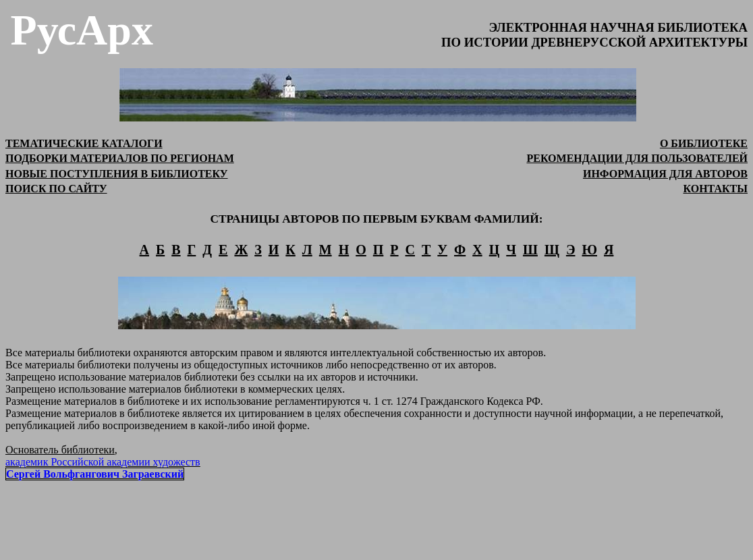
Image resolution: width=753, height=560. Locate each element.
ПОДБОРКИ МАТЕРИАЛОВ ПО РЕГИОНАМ (120, 158)
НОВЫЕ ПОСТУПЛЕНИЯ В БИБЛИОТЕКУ (117, 174)
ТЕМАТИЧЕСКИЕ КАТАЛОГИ (84, 143)
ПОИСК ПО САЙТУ (56, 189)
